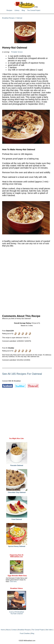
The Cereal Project (34, 10)
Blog (23, 10)
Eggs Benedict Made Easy (17, 576)
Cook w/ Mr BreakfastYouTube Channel (17, 613)
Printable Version (17, 52)
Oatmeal (19, 18)
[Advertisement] (27, 280)
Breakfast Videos (17, 588)
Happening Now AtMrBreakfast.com (17, 556)
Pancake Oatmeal (17, 465)
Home (3, 630)
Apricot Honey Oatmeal (17, 546)
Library (17, 10)
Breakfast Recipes (8, 18)
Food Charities (25, 633)
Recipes (10, 10)
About (8, 630)
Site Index (49, 630)
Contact (14, 630)
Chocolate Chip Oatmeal (17, 492)
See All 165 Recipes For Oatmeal (22, 374)
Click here (13, 581)
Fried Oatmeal (17, 519)
